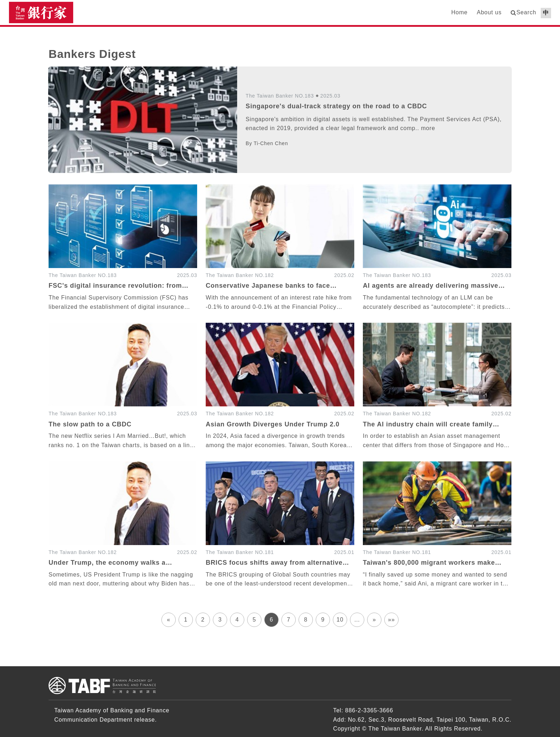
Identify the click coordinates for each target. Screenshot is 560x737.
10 (340, 620)
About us (489, 12)
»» (391, 620)
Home (459, 12)
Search (526, 12)
